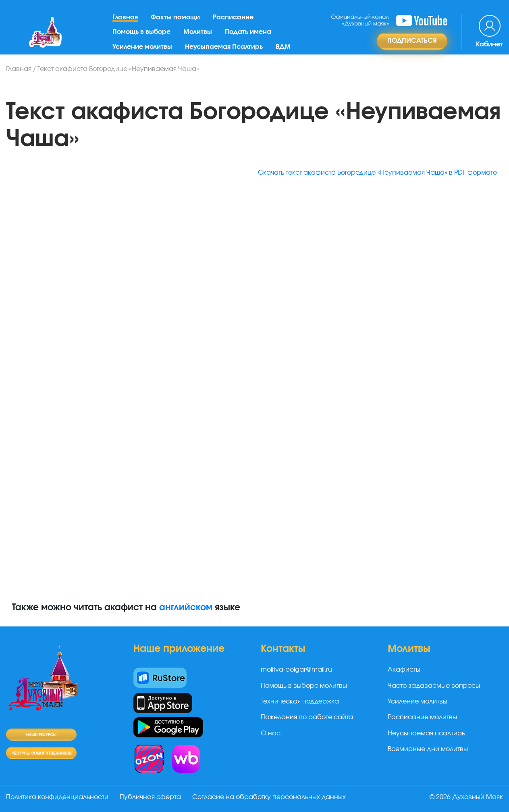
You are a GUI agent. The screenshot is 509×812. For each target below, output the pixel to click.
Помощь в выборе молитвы (304, 686)
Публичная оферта (150, 797)
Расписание (233, 17)
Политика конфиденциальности (57, 797)
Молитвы (198, 32)
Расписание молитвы (422, 717)
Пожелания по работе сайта (307, 717)
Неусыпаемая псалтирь (426, 733)
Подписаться (412, 41)
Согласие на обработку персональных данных (269, 797)
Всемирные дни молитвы (428, 749)
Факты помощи (175, 17)
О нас (271, 733)
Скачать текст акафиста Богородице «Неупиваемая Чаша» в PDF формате (377, 173)
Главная (125, 17)
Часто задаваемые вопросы (434, 686)
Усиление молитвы (142, 47)
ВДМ (283, 47)
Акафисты (404, 670)
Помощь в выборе (141, 32)
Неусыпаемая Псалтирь (224, 47)
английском (186, 607)
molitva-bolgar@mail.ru (296, 670)
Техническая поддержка (300, 701)
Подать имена (248, 32)
